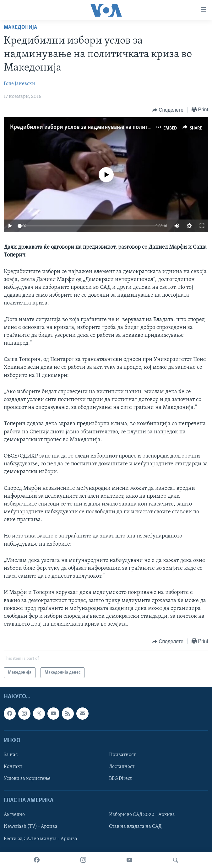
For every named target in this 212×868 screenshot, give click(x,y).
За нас (11, 755)
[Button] (168, 110)
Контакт (13, 767)
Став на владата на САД (135, 827)
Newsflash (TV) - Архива (31, 827)
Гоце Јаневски (19, 84)
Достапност (122, 767)
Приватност (122, 755)
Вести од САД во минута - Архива (41, 839)
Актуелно (14, 815)
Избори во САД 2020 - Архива (142, 815)
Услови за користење (27, 779)
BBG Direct (120, 779)
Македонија (20, 27)
